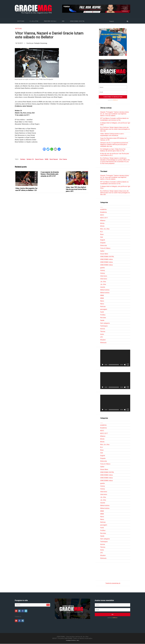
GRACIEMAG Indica (106, 259)
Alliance (103, 221)
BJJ (102, 232)
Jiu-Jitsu (103, 282)
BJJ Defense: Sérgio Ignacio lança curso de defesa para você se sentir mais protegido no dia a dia (115, 129)
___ (101, 207)
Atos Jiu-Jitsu (105, 229)
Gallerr (102, 251)
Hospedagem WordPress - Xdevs (73, 640)
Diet (102, 237)
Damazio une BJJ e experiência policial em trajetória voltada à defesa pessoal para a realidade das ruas (114, 144)
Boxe (102, 234)
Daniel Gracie (39, 159)
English (103, 240)
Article (102, 223)
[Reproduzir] (103, 365)
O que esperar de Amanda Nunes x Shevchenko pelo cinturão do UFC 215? (50, 174)
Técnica (103, 331)
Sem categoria (105, 323)
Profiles (103, 315)
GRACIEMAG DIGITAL (77, 21)
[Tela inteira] (128, 365)
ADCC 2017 (104, 218)
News (102, 301)
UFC (102, 337)
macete (103, 287)
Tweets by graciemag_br (113, 583)
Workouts (103, 343)
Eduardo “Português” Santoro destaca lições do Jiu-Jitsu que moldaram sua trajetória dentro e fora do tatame (115, 114)
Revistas (103, 318)
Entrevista (103, 245)
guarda (102, 268)
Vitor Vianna (63, 159)
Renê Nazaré (54, 159)
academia (103, 209)
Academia (103, 212)
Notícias (21, 21)
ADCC (102, 215)
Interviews (104, 276)
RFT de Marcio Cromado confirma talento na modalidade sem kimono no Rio (114, 119)
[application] (115, 358)
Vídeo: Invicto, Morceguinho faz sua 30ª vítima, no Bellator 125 (26, 189)
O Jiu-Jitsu (34, 21)
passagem (104, 309)
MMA (47, 159)
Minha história (105, 290)
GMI (63, 21)
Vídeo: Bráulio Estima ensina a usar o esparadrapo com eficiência (112, 135)
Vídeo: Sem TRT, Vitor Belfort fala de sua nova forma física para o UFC (76, 189)
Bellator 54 (30, 159)
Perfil (102, 312)
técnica (103, 329)
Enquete (103, 243)
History (103, 270)
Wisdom (103, 340)
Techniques (104, 326)
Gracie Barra (104, 254)
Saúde (102, 320)
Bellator (23, 159)
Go (48, 605)
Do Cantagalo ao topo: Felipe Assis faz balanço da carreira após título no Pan (113, 150)
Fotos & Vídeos (105, 248)
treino (102, 334)
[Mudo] (125, 365)
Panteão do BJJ (50, 21)
